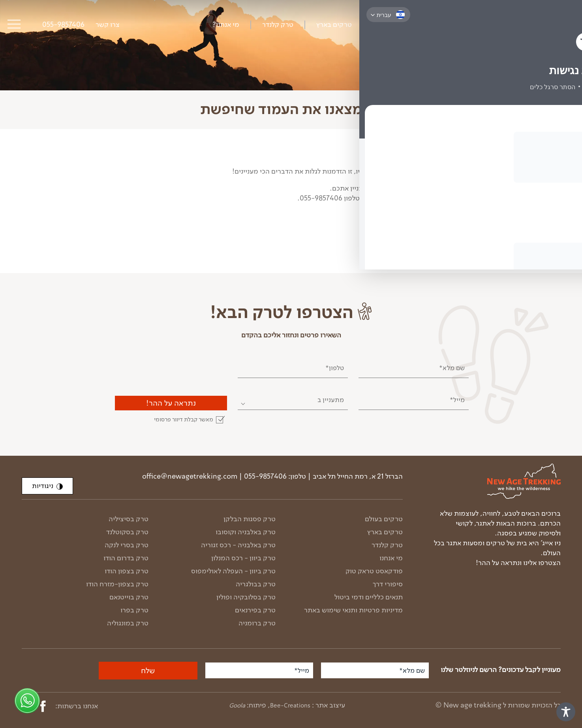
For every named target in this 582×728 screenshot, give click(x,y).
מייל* (457, 400)
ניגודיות (47, 486)
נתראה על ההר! (171, 403)
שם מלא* (452, 368)
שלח (148, 670)
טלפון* (335, 368)
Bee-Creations (290, 706)
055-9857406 (63, 24)
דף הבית (551, 140)
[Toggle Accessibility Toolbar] (566, 712)
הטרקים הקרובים (459, 198)
